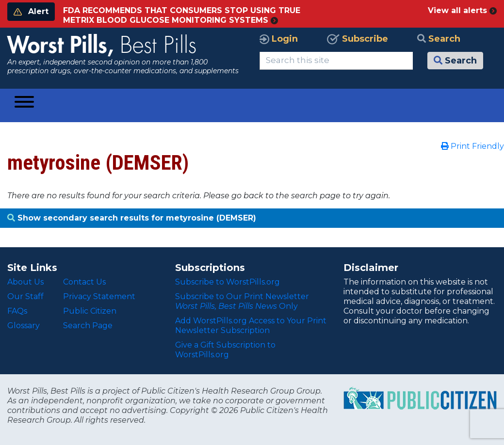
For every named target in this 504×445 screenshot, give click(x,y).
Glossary (24, 326)
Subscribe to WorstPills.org (228, 282)
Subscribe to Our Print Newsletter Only (242, 301)
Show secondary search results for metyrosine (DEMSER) (132, 218)
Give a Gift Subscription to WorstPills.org (225, 350)
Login (279, 39)
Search (439, 39)
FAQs (17, 311)
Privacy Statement (99, 296)
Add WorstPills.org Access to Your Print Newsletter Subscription (251, 326)
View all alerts (462, 10)
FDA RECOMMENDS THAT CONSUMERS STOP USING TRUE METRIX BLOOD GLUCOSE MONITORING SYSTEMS (182, 15)
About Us (25, 282)
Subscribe (358, 39)
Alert (31, 11)
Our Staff (25, 296)
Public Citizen (90, 311)
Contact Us (84, 282)
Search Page (88, 326)
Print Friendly (472, 146)
